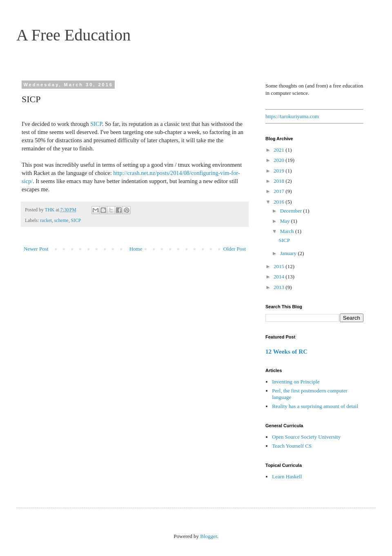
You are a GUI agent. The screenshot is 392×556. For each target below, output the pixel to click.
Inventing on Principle (296, 382)
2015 (280, 266)
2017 (280, 191)
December (292, 211)
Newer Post (36, 249)
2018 (280, 181)
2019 (280, 171)
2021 (280, 150)
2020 (280, 160)
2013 (280, 287)
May (286, 221)
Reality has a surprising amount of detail (315, 406)
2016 (280, 202)
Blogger (208, 536)
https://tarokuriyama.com (292, 116)
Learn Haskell (287, 476)
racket (46, 221)
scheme (61, 221)
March (288, 231)
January (289, 253)
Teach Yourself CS (292, 446)
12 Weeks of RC (286, 351)
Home (136, 249)
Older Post (235, 249)
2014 (280, 277)
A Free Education (73, 35)
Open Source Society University (306, 437)
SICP (96, 124)
